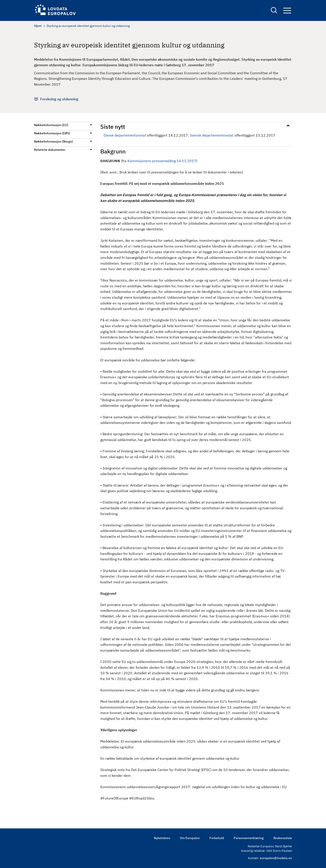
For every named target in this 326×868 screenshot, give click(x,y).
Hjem (38, 26)
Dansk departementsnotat (125, 135)
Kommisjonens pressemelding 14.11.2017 (162, 161)
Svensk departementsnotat (212, 135)
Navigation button (287, 11)
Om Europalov (190, 838)
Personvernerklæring (249, 838)
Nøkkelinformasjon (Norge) (53, 141)
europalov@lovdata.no (276, 858)
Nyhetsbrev (162, 838)
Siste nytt (113, 127)
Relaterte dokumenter (50, 150)
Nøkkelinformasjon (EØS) (52, 133)
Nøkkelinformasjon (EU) (51, 125)
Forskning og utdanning (59, 99)
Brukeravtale (283, 838)
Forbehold (217, 838)
